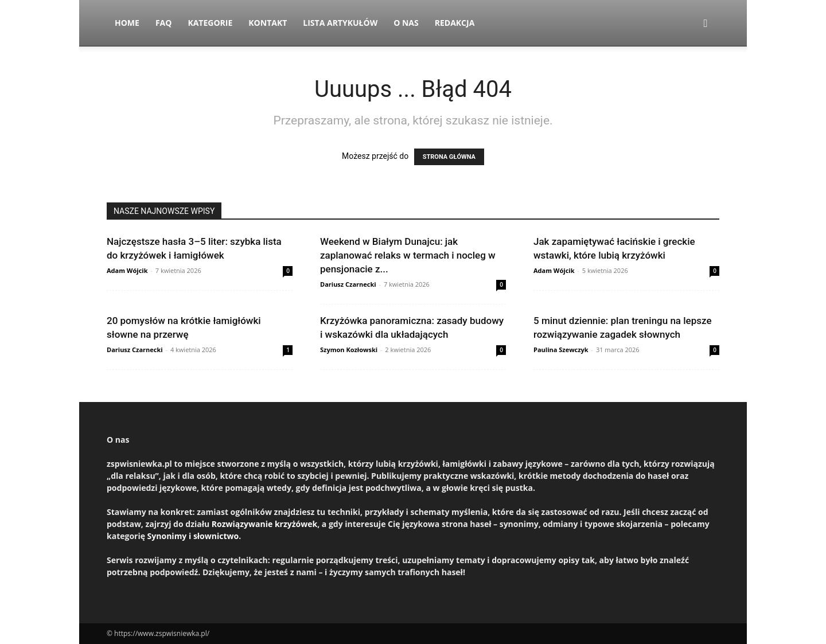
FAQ (164, 23)
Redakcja (455, 23)
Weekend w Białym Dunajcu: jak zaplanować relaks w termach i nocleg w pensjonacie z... (408, 255)
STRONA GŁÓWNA (449, 157)
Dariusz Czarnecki (348, 284)
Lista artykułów (340, 23)
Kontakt (268, 23)
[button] (706, 24)
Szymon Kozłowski (349, 350)
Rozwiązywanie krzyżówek (264, 524)
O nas (406, 23)
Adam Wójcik (127, 270)
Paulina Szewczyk (561, 350)
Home (127, 23)
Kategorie (210, 23)
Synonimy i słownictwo (193, 536)
